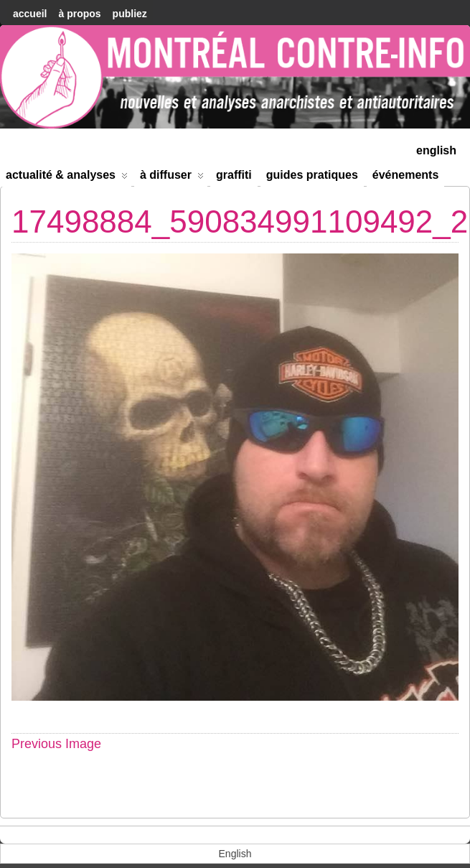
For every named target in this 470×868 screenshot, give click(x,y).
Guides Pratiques (312, 175)
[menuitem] (436, 149)
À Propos (79, 14)
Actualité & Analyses (67, 178)
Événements (406, 175)
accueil (30, 14)
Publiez (130, 14)
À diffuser (172, 178)
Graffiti (234, 175)
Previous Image (56, 744)
